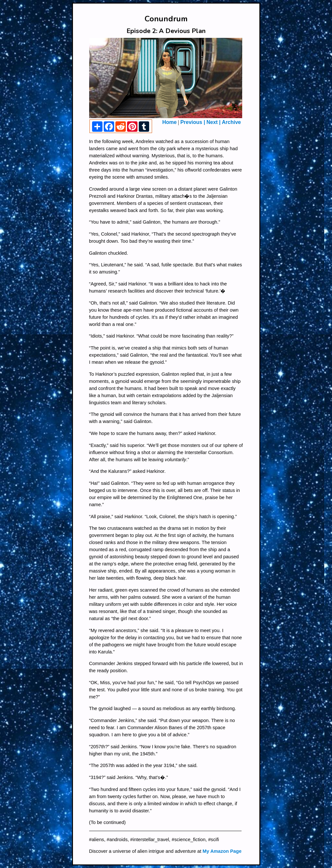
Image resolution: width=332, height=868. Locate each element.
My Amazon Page (222, 851)
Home (170, 122)
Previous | (193, 122)
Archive (231, 122)
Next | (214, 122)
